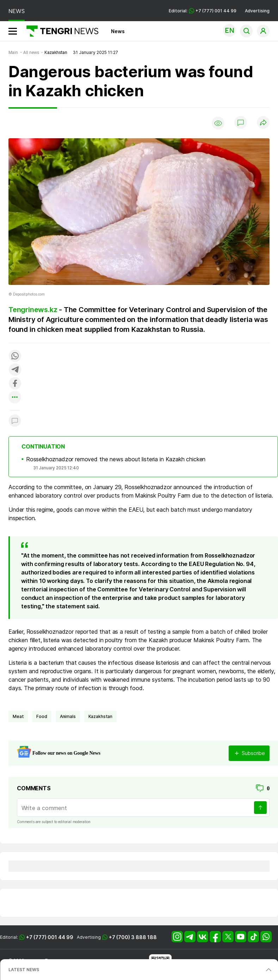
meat (18, 716)
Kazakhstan (100, 716)
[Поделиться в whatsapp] (15, 356)
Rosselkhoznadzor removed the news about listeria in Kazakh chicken (116, 459)
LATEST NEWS (24, 970)
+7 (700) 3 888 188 (133, 937)
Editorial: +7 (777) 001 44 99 (203, 11)
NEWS (17, 11)
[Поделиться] (263, 123)
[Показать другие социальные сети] (15, 398)
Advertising (257, 11)
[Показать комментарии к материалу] (15, 421)
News (118, 31)
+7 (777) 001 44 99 (50, 937)
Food (42, 716)
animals (68, 716)
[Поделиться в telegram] (15, 370)
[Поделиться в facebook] (15, 384)
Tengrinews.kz (33, 310)
